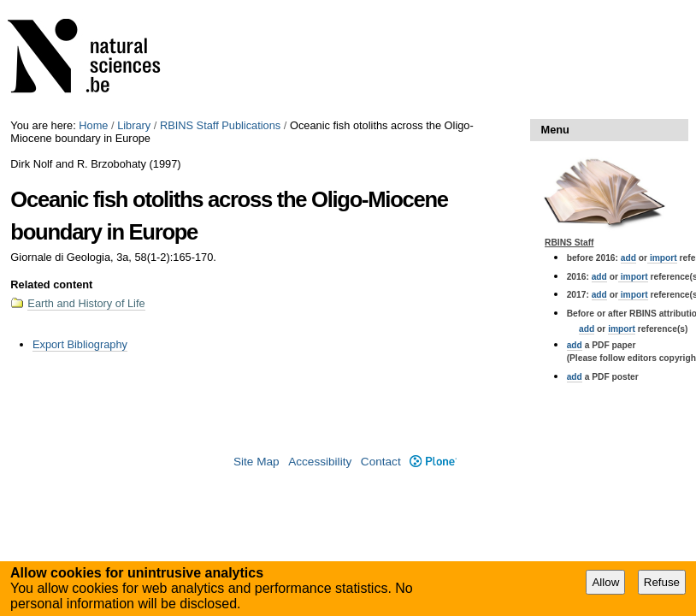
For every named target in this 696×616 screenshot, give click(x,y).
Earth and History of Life (86, 303)
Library (134, 125)
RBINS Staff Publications (220, 125)
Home (93, 125)
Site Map (257, 462)
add (628, 258)
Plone (433, 462)
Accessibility (320, 462)
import (662, 258)
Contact (381, 462)
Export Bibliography (80, 344)
